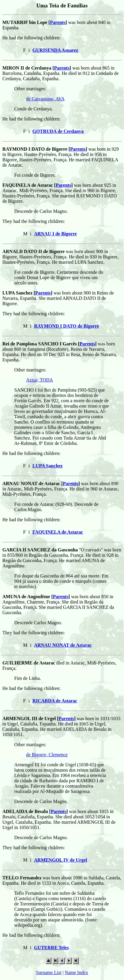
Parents (58, 22)
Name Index (76, 972)
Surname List (49, 972)
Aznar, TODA (39, 380)
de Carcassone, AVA (45, 99)
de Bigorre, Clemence (47, 755)
